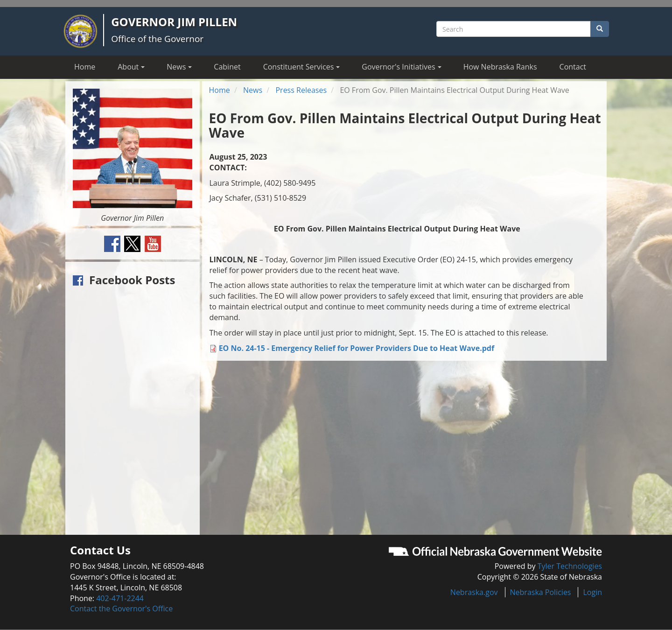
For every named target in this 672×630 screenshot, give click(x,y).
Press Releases (301, 90)
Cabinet (227, 67)
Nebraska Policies (541, 592)
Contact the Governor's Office (121, 609)
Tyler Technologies (570, 566)
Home (85, 67)
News (253, 90)
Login (592, 592)
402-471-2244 (120, 598)
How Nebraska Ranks (500, 67)
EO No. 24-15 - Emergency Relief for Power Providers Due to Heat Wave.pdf (357, 348)
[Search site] (514, 29)
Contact (573, 67)
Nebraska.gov (474, 592)
